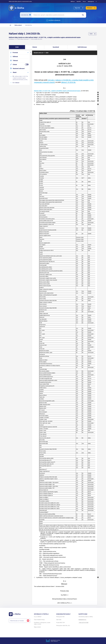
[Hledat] (83, 15)
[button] (17, 47)
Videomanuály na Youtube (20, 621)
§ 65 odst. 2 (52, 80)
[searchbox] (56, 15)
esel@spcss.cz (82, 620)
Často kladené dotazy (39, 620)
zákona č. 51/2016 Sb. (68, 82)
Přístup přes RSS (60, 617)
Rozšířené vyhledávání (53, 20)
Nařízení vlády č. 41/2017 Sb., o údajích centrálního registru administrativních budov (57, 91)
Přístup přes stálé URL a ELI (63, 626)
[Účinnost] (20, 83)
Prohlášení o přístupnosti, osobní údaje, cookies (42, 623)
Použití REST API (60, 623)
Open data (59, 620)
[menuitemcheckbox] (19, 64)
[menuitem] (79, 8)
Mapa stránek (37, 627)
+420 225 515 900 (83, 623)
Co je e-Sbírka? (38, 617)
